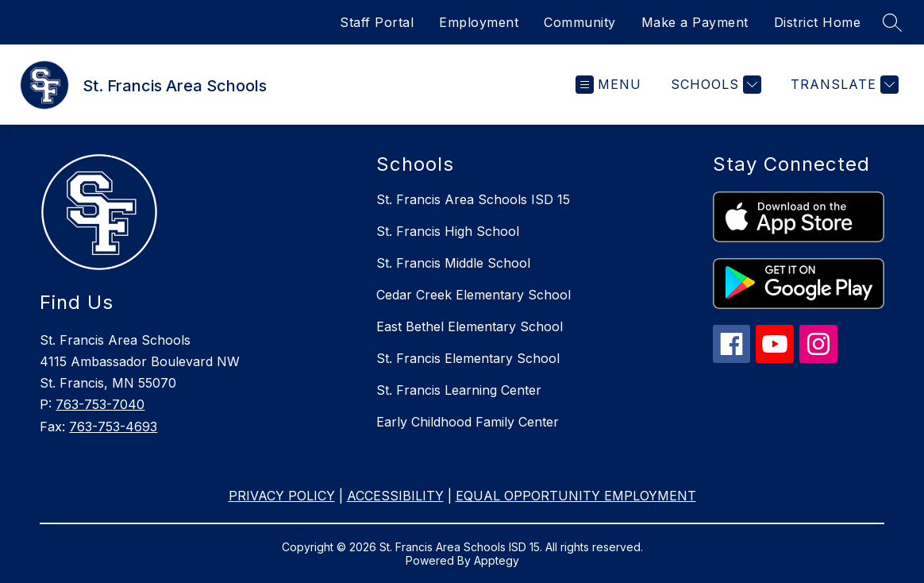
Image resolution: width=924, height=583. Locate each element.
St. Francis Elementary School (468, 358)
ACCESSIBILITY (395, 496)
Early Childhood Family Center (468, 422)
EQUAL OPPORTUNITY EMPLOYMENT (576, 496)
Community (580, 22)
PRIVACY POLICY (282, 496)
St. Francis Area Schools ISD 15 (473, 199)
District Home (818, 22)
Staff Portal (377, 22)
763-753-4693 (113, 427)
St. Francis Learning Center (459, 390)
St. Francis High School (448, 231)
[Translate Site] (843, 85)
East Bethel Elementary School (470, 326)
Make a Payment (695, 22)
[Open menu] (608, 85)
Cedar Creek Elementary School (474, 295)
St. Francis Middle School (453, 263)
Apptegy (497, 560)
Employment (479, 22)
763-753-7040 (100, 404)
